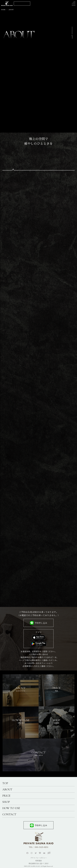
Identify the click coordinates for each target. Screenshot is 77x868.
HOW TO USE (11, 808)
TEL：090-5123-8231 (39, 847)
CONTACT (9, 814)
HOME (3, 9)
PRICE (6, 796)
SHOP (6, 802)
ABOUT (7, 789)
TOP (5, 783)
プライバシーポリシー (39, 858)
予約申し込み (41, 623)
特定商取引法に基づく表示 (39, 863)
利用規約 (39, 861)
